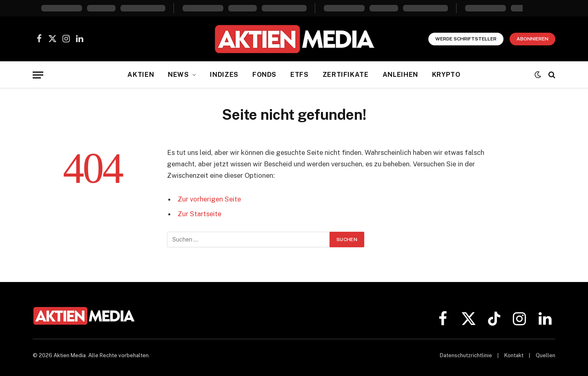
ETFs (300, 75)
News (178, 75)
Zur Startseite (199, 214)
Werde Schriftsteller (466, 39)
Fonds (264, 75)
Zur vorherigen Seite (209, 199)
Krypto (446, 75)
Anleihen (400, 75)
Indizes (224, 75)
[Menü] (38, 75)
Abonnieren (532, 39)
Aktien (141, 75)
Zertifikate (346, 75)
